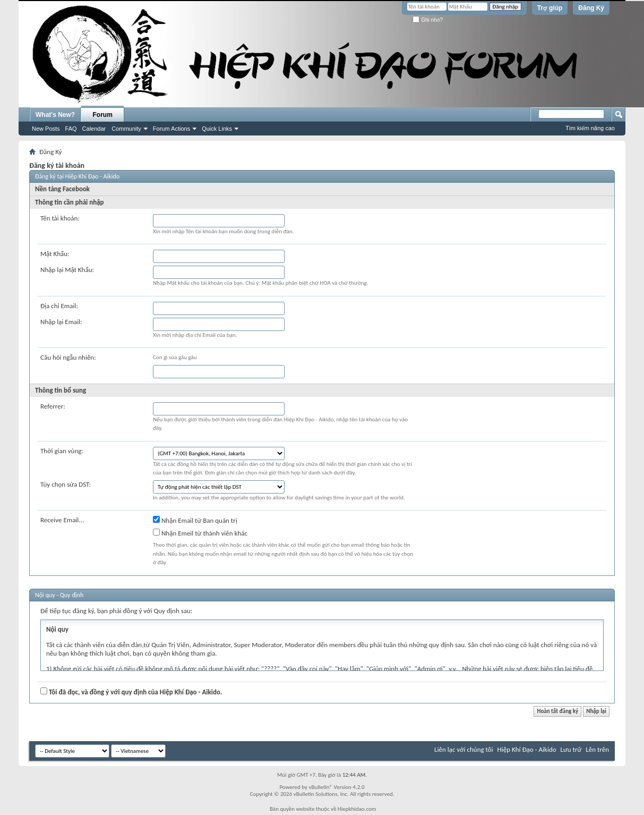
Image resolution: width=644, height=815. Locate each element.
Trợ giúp (550, 8)
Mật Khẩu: (55, 254)
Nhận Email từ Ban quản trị (195, 520)
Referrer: (53, 406)
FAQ (71, 129)
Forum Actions (171, 129)
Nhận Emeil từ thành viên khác (200, 533)
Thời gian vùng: (62, 451)
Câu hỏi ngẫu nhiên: (68, 357)
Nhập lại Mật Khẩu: (67, 270)
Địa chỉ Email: (59, 306)
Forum (103, 115)
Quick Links (217, 129)
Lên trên (597, 749)
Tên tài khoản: (60, 218)
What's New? (55, 115)
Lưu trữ (571, 749)
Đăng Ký (591, 8)
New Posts (46, 129)
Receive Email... (62, 520)
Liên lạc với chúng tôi (464, 749)
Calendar (94, 129)
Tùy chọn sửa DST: (66, 484)
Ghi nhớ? (428, 20)
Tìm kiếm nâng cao (590, 128)
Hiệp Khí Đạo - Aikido (527, 749)
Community (126, 129)
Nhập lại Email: (61, 322)
